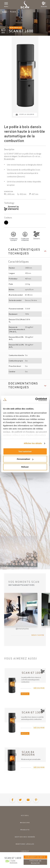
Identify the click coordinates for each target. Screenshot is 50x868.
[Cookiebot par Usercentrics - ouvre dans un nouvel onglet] (36, 399)
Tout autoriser (25, 451)
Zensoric (37, 238)
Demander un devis (35, 857)
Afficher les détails (33, 443)
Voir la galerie (27, 114)
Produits (25, 830)
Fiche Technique (13, 861)
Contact (25, 851)
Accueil (5, 12)
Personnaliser (25, 459)
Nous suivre (38, 635)
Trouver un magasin (35, 862)
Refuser (25, 467)
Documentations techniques (23, 385)
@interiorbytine (22, 629)
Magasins (25, 823)
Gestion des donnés (25, 837)
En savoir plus (9, 159)
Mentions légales (25, 844)
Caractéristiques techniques (24, 251)
